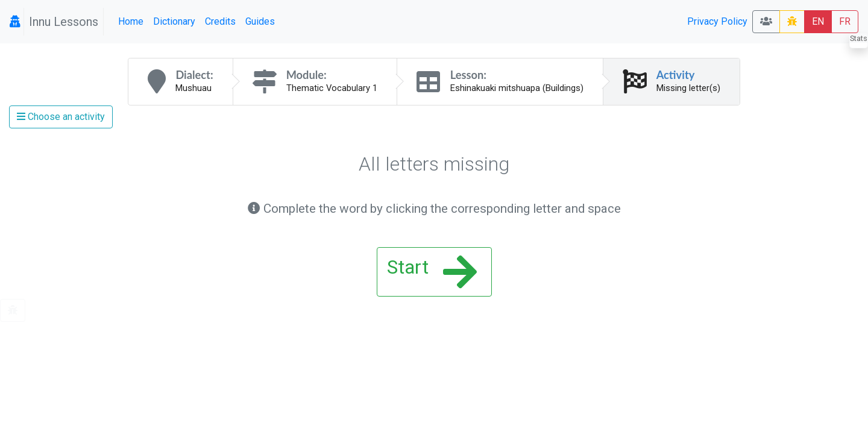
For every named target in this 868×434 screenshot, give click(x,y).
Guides (260, 21)
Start (432, 272)
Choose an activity (61, 117)
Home (131, 21)
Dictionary (174, 21)
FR (845, 21)
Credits (220, 21)
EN (818, 21)
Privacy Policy (717, 21)
